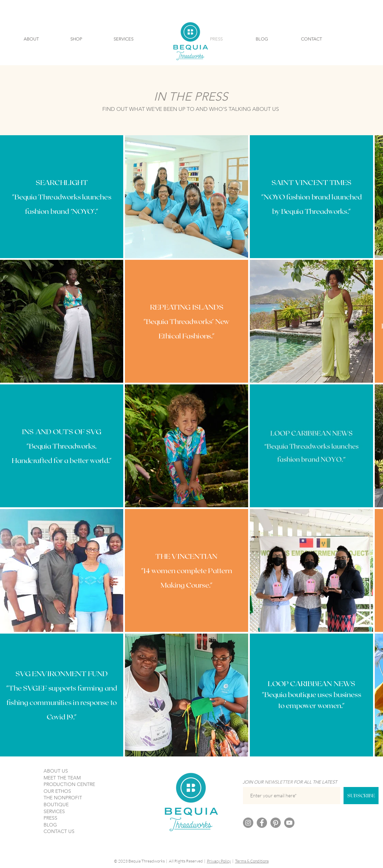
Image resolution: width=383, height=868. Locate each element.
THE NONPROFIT (63, 798)
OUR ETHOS (57, 791)
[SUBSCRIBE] (361, 796)
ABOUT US (56, 771)
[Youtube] (289, 823)
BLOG (50, 825)
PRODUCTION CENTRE (69, 784)
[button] (31, 39)
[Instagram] (248, 823)
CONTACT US (59, 831)
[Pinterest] (276, 823)
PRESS (50, 818)
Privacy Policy (219, 861)
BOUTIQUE (56, 805)
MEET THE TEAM (62, 778)
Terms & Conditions (252, 861)
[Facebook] (262, 823)
